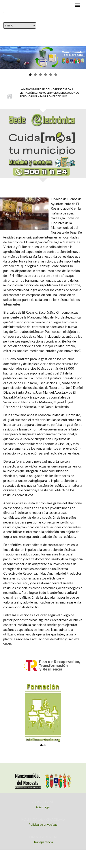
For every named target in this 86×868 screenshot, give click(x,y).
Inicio (9, 96)
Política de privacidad (43, 824)
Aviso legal (43, 807)
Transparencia (43, 842)
